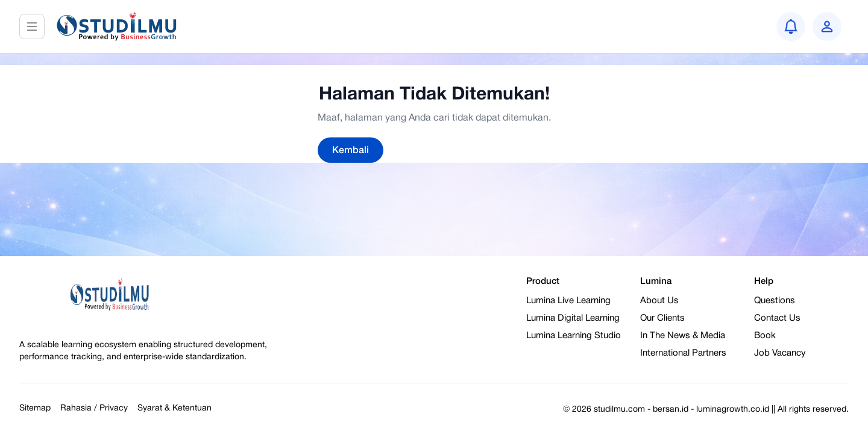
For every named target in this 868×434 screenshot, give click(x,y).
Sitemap (35, 408)
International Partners (683, 353)
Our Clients (662, 318)
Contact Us (777, 318)
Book (765, 336)
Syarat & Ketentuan (175, 408)
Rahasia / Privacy (94, 408)
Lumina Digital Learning (573, 318)
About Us (659, 301)
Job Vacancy (780, 353)
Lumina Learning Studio (574, 336)
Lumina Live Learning (568, 301)
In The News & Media (683, 336)
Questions (775, 301)
